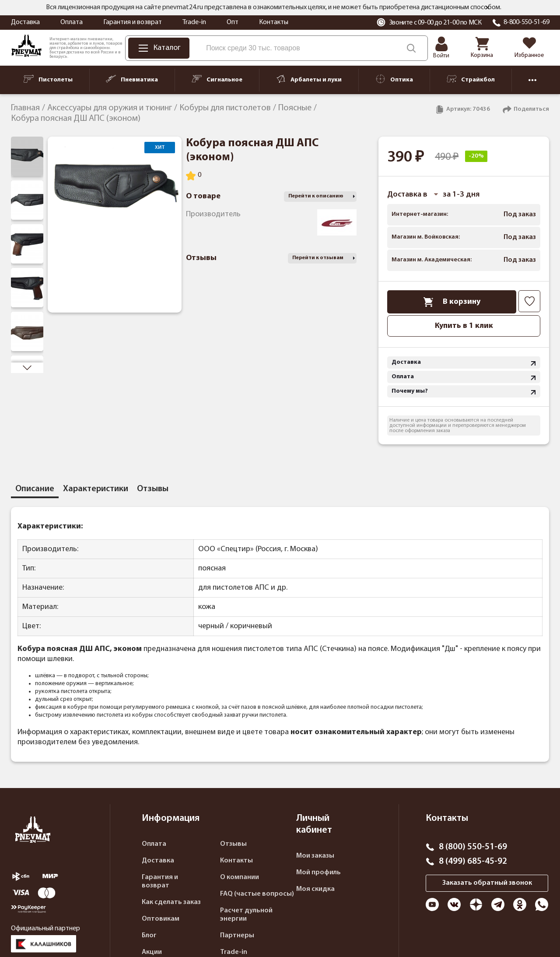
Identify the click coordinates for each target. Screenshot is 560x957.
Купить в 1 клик (464, 326)
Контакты (274, 22)
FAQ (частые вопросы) (257, 894)
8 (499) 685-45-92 (473, 862)
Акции (152, 952)
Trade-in (194, 22)
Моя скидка (315, 889)
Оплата (72, 22)
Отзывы (233, 844)
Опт (233, 22)
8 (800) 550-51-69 (473, 847)
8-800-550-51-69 (527, 22)
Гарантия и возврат (133, 22)
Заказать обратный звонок (487, 883)
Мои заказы (315, 856)
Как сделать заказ (171, 902)
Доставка (25, 22)
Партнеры (237, 936)
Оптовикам (161, 919)
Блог (149, 936)
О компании (240, 877)
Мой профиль (318, 873)
